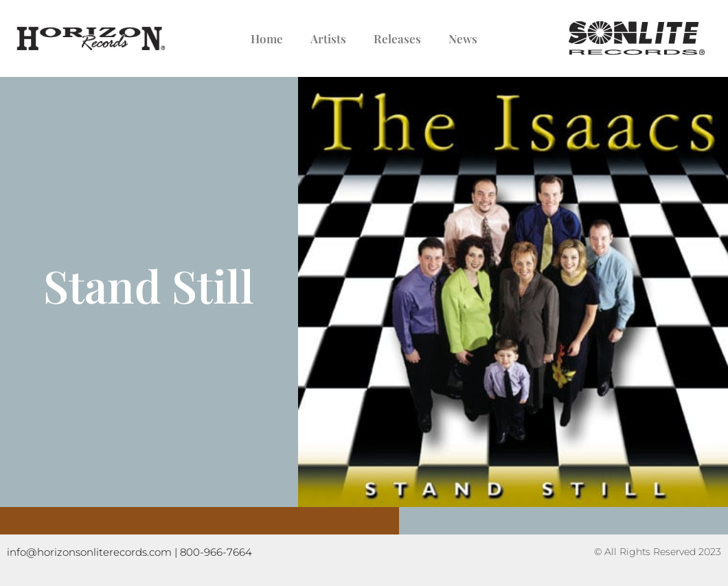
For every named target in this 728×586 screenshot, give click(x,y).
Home (267, 38)
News (463, 38)
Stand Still (149, 285)
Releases (397, 38)
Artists (328, 38)
